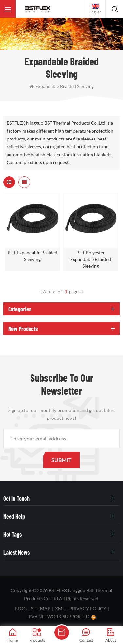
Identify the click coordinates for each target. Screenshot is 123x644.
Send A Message (62, 633)
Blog (21, 608)
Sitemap (41, 608)
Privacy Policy (88, 608)
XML (60, 608)
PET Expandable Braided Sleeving (32, 256)
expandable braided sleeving (62, 86)
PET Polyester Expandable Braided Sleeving (91, 259)
